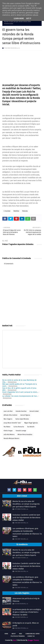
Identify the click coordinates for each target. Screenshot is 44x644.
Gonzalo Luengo (21, 431)
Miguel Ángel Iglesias (31, 423)
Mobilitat (16, 211)
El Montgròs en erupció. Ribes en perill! (26, 624)
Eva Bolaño (31, 427)
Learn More (19, 18)
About (14, 634)
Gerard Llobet (34, 411)
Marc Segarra (8, 419)
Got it (29, 18)
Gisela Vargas (8, 431)
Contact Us (31, 636)
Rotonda (25, 211)
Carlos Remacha (19, 427)
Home (6, 634)
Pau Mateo (7, 427)
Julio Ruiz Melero (9, 435)
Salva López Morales (22, 419)
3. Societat (7, 211)
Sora (14, 640)
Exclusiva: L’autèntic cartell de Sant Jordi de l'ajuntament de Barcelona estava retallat (26, 517)
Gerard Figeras (25, 415)
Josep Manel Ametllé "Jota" (12, 423)
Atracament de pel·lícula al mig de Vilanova (26, 600)
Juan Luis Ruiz (8, 411)
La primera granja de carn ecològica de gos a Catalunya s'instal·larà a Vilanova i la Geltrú (27, 612)
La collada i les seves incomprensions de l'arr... (20, 396)
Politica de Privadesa (18, 636)
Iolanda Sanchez (21, 411)
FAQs (21, 634)
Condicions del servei (33, 634)
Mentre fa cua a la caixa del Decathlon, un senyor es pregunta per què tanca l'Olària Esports (26, 504)
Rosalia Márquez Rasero (11, 438)
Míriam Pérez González (25, 435)
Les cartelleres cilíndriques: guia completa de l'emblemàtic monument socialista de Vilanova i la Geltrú (27, 532)
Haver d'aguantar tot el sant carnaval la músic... (20, 392)
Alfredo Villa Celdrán (10, 415)
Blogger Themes (33, 640)
